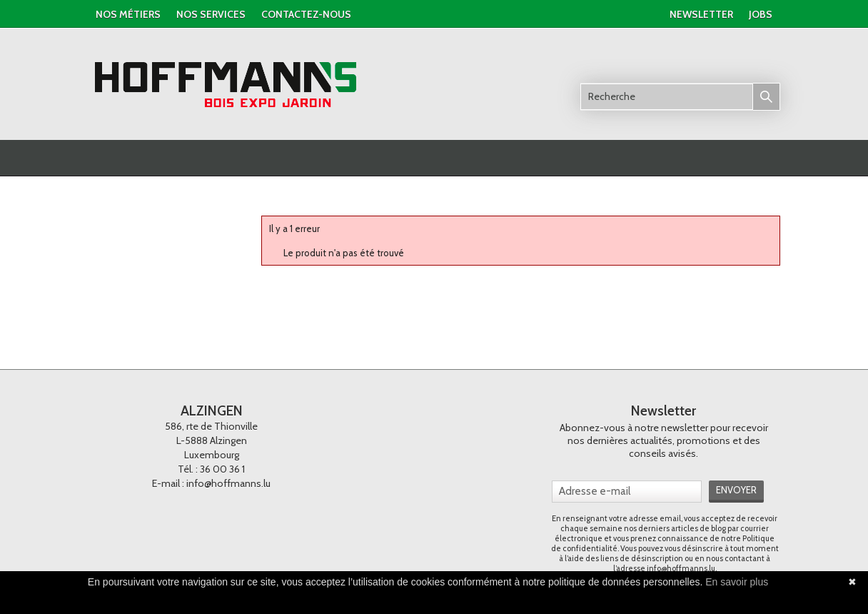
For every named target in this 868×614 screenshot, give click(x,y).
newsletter (701, 14)
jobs (761, 14)
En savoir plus (737, 582)
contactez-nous (306, 14)
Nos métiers (128, 14)
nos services (211, 14)
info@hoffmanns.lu (228, 483)
